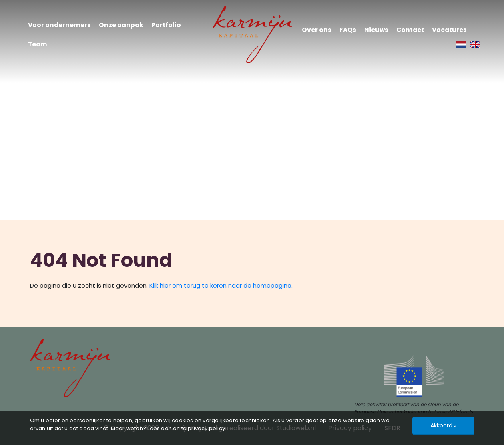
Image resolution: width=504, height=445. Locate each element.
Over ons (317, 30)
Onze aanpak (121, 25)
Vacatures (449, 30)
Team (38, 44)
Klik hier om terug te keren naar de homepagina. (221, 285)
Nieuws (376, 30)
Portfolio (166, 25)
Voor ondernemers (59, 25)
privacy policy (206, 428)
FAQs (348, 30)
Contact (410, 30)
